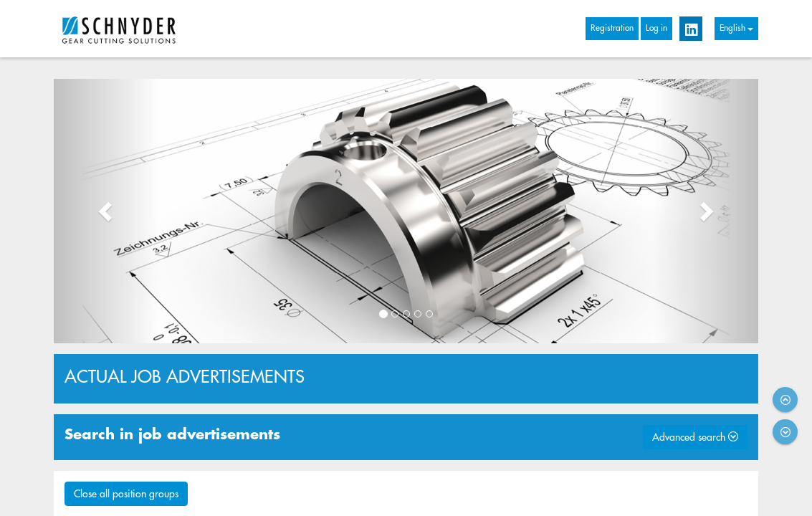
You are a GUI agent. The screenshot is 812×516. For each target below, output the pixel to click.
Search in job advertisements (172, 435)
